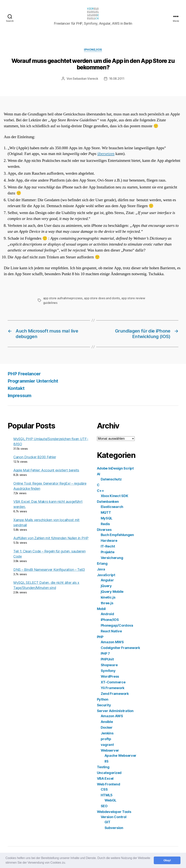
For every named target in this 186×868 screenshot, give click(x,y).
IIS (107, 761)
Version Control (114, 817)
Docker (107, 727)
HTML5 (107, 795)
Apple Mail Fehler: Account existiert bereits (46, 470)
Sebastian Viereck (85, 79)
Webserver (110, 750)
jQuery (106, 586)
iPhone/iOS (93, 50)
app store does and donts (102, 298)
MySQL (107, 518)
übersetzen (106, 154)
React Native (111, 631)
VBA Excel (105, 778)
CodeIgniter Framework (120, 648)
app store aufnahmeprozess (63, 298)
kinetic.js (108, 597)
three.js (107, 603)
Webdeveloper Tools (114, 812)
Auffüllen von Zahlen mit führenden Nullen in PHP (51, 538)
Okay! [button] (167, 860)
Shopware (109, 665)
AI (99, 474)
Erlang (102, 563)
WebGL (111, 800)
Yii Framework (113, 688)
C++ (100, 491)
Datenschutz (111, 479)
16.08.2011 (117, 79)
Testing (103, 767)
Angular (107, 580)
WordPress (110, 676)
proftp (106, 739)
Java (101, 569)
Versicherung (112, 558)
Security (104, 705)
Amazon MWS (112, 642)
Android (107, 614)
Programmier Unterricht (33, 381)
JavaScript (106, 575)
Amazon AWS (112, 716)
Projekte (108, 552)
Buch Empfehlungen (117, 535)
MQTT (106, 512)
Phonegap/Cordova (117, 625)
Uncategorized (109, 773)
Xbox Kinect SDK (114, 496)
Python (103, 699)
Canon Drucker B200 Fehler (35, 457)
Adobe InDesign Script (115, 468)
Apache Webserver (121, 756)
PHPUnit (107, 659)
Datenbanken (108, 502)
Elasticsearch (112, 507)
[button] (67, 863)
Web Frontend (109, 784)
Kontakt (16, 388)
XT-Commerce (113, 682)
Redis (105, 524)
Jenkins (107, 733)
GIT (107, 822)
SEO (104, 806)
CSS (104, 789)
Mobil (101, 609)
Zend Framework (115, 694)
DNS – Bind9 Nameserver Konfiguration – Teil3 (49, 570)
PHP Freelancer (24, 374)
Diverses (104, 530)
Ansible (107, 722)
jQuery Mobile (112, 592)
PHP (100, 637)
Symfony (108, 671)
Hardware (109, 541)
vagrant (107, 745)
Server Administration (115, 711)
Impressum (19, 395)
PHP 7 (105, 653)
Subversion (114, 828)
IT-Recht (108, 546)
